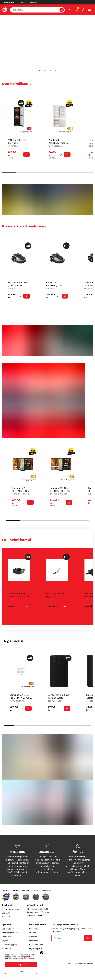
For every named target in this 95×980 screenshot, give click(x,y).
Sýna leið (6, 916)
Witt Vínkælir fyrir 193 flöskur (17, 141)
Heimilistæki (9, 2)
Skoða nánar (28, 959)
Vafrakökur (88, 964)
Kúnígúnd (34, 2)
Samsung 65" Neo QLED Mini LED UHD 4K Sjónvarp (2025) (60, 491)
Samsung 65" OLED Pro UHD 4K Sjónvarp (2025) (21, 698)
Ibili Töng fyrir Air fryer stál (55, 595)
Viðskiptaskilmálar (75, 964)
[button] (21, 965)
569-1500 (6, 913)
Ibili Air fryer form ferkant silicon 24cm (18, 595)
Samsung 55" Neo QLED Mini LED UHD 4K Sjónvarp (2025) (22, 491)
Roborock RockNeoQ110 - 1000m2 (54, 285)
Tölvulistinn (23, 2)
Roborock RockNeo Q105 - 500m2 (18, 284)
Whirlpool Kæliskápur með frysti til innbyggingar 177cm (59, 144)
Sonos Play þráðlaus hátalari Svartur (59, 696)
